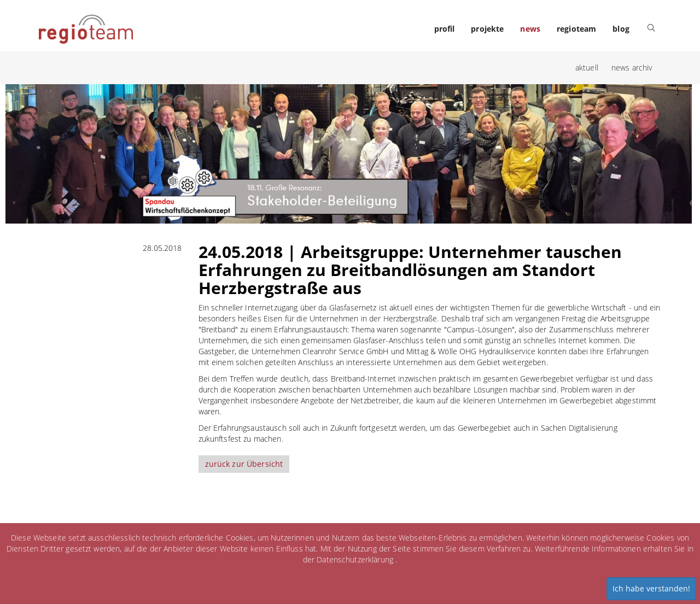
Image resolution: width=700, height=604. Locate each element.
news (530, 29)
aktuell (587, 68)
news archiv (632, 68)
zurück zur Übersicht (244, 464)
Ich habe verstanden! (651, 588)
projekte (487, 29)
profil (445, 29)
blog (621, 29)
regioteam (576, 29)
